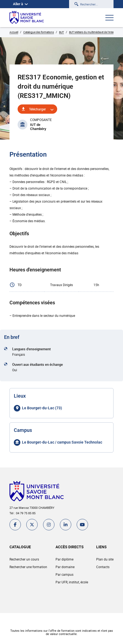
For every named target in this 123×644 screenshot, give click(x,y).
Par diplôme (64, 559)
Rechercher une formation (28, 567)
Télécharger (37, 109)
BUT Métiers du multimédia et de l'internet (93, 32)
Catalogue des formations (39, 32)
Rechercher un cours (24, 559)
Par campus (64, 574)
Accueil (14, 32)
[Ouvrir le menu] (109, 18)
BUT (61, 32)
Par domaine (65, 567)
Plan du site (105, 559)
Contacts (103, 567)
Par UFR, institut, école (72, 582)
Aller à (20, 4)
